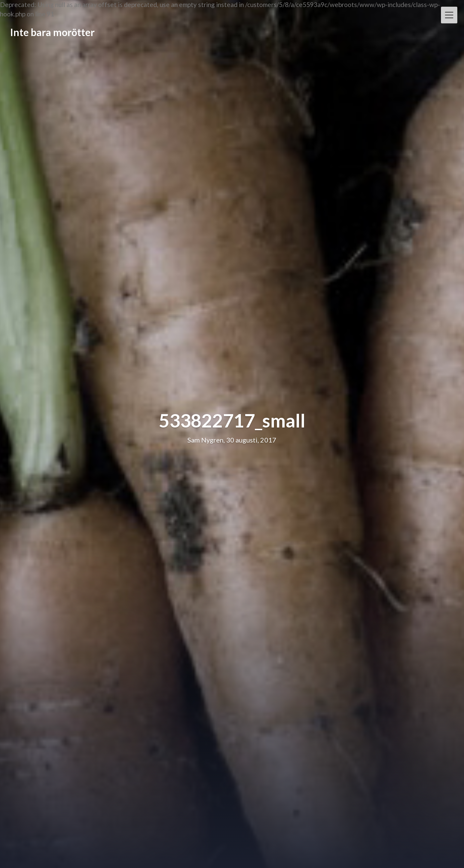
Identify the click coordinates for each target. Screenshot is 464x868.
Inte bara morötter (52, 32)
